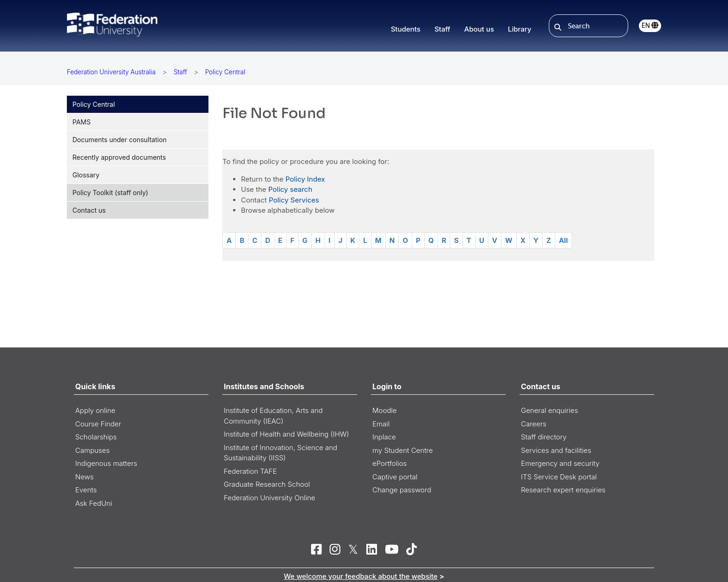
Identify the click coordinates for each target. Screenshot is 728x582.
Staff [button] (442, 29)
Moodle (385, 410)
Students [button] (406, 29)
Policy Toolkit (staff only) (110, 193)
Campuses (92, 450)
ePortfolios (390, 463)
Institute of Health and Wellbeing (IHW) (286, 434)
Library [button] (520, 29)
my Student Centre (403, 450)
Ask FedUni (94, 503)
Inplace (384, 437)
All (563, 240)
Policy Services (294, 200)
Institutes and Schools (264, 386)
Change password (402, 490)
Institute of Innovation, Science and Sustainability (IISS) (280, 453)
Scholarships (96, 437)
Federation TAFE (250, 471)
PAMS (81, 122)
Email (381, 424)
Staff (180, 72)
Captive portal (395, 477)
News (84, 477)
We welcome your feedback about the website (361, 576)
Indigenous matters (106, 463)
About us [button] (479, 29)
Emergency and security (560, 463)
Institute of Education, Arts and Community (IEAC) (273, 416)
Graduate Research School (267, 484)
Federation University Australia (111, 72)
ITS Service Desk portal (559, 477)
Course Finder (98, 424)
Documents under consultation (120, 140)
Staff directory (544, 437)
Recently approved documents (119, 157)
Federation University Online (270, 498)
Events (86, 490)
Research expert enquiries (563, 490)
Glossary (86, 175)
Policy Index (305, 179)
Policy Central (94, 104)
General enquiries (549, 410)
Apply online (95, 410)
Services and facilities (556, 450)
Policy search (290, 189)
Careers (534, 424)
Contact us (89, 210)
